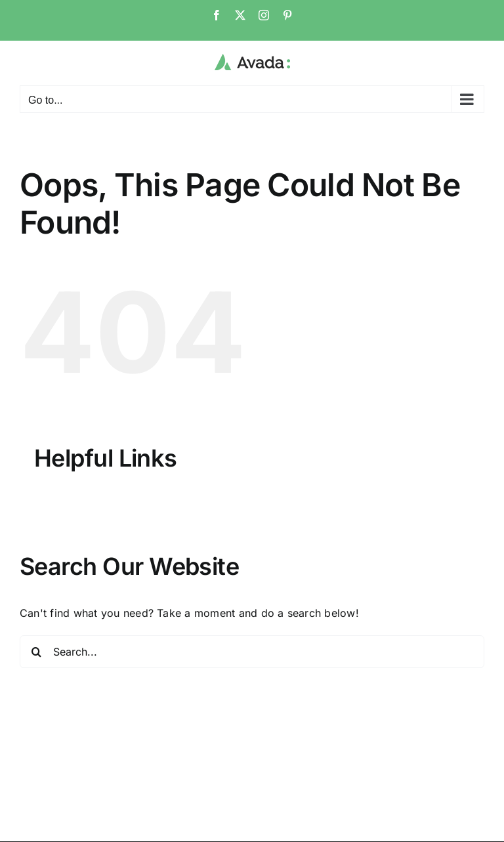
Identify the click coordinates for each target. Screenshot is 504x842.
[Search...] (252, 652)
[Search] (36, 652)
